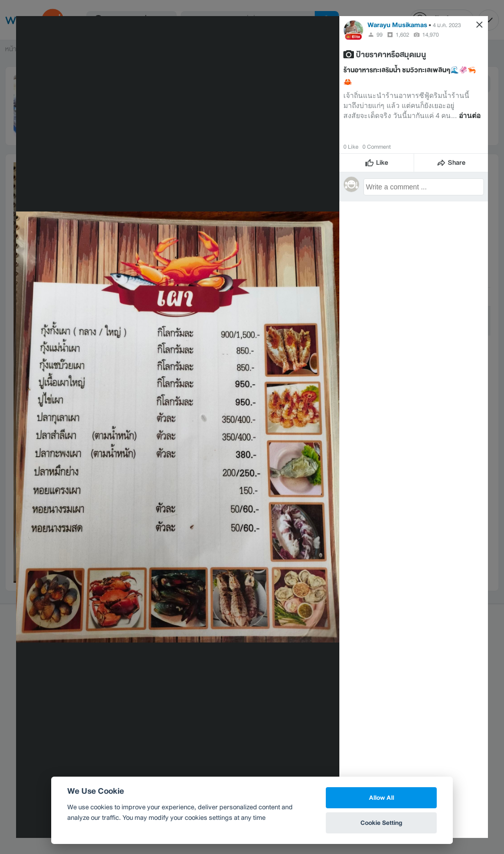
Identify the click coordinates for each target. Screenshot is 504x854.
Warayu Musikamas (397, 25)
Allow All (382, 797)
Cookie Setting (381, 823)
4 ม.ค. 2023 (447, 25)
